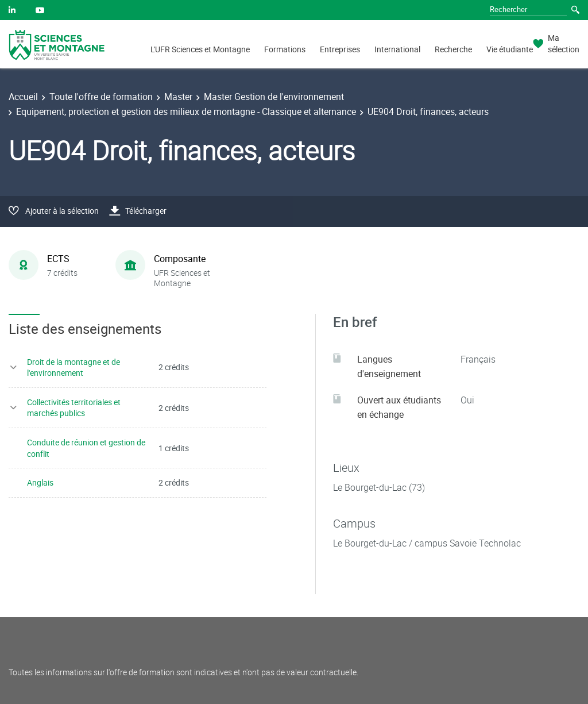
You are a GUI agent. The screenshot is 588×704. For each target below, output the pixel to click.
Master (178, 97)
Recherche (453, 49)
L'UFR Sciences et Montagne (200, 49)
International (397, 49)
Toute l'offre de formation (101, 97)
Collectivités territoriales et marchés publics (74, 408)
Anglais (40, 482)
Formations (285, 49)
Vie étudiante (510, 49)
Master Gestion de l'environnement (274, 97)
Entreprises (340, 49)
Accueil (23, 97)
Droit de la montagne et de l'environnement (73, 368)
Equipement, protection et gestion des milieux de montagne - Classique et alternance (186, 111)
